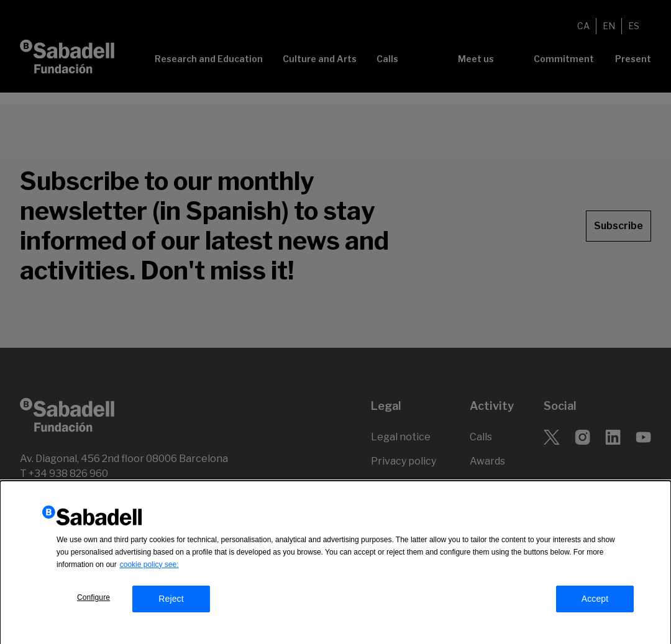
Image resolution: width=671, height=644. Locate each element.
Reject (171, 602)
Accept (595, 602)
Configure (94, 601)
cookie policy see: (149, 568)
